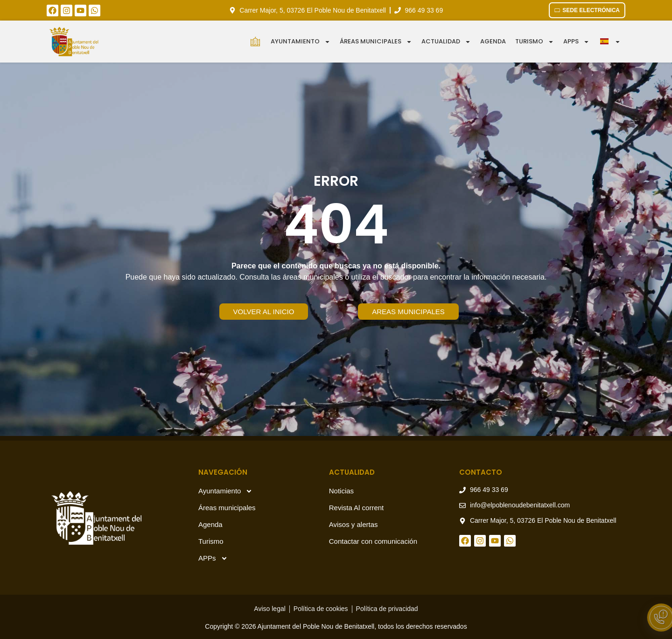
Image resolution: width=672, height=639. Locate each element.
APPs (213, 558)
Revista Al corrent (357, 508)
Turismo (535, 42)
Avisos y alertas (353, 524)
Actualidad (446, 42)
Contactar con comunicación (373, 541)
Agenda (493, 41)
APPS (576, 42)
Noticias (341, 491)
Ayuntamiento (301, 42)
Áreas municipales (376, 42)
